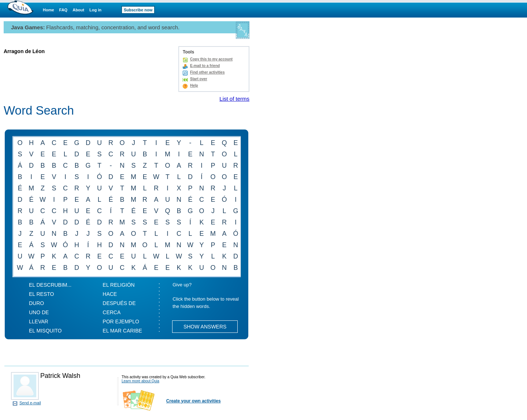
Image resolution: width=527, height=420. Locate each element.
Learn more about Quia (140, 381)
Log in (95, 10)
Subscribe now (138, 10)
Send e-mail (30, 403)
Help (194, 86)
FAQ (64, 10)
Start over (199, 79)
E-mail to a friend (205, 66)
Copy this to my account (211, 59)
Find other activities (207, 72)
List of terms (234, 99)
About (78, 10)
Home (49, 10)
